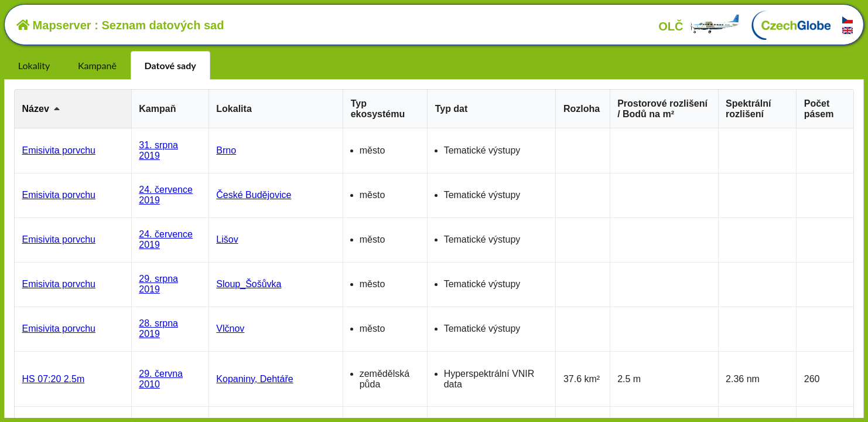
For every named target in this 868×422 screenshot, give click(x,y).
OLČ (699, 26)
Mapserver (54, 25)
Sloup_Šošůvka (249, 284)
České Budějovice (254, 195)
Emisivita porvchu (59, 150)
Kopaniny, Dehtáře (254, 379)
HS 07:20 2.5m (54, 379)
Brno (226, 150)
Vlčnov (230, 329)
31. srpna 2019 (158, 150)
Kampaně (97, 65)
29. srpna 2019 (158, 284)
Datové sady (170, 65)
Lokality (34, 65)
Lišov (227, 239)
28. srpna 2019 (158, 329)
